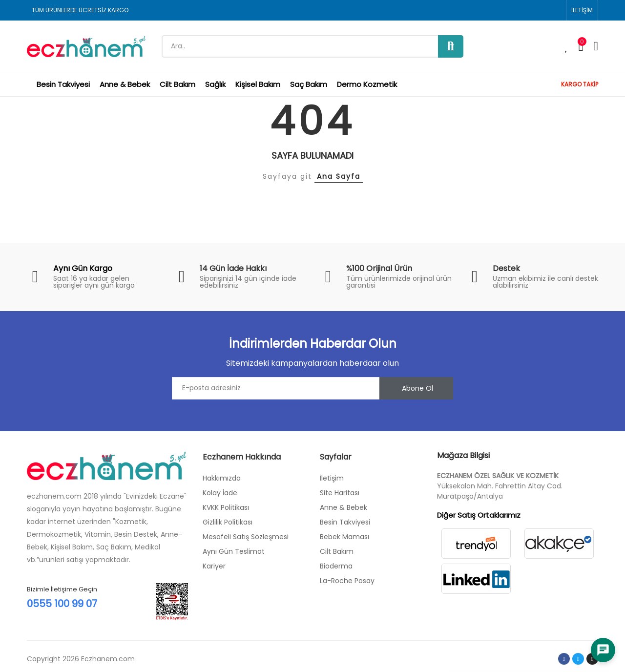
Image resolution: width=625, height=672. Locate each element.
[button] (582, 10)
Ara (451, 46)
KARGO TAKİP (580, 84)
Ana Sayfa (339, 176)
